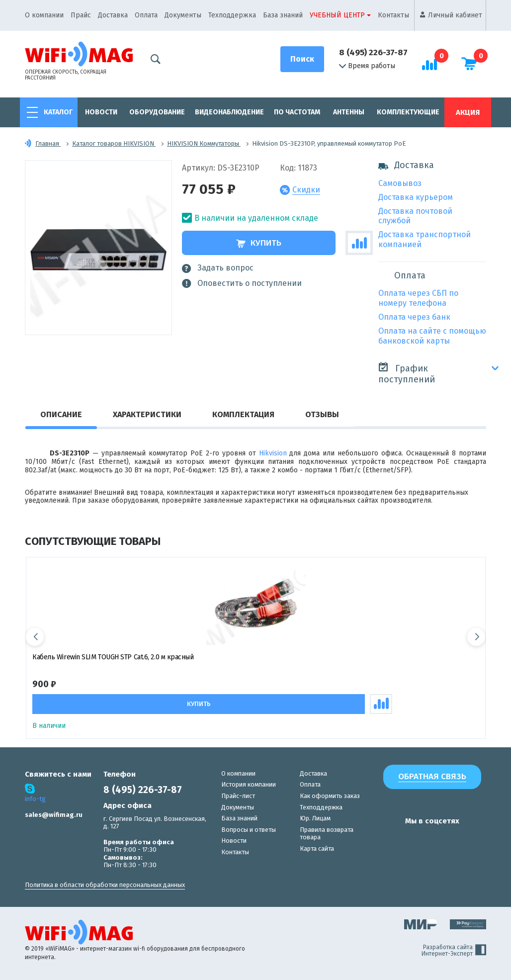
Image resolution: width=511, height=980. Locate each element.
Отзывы (322, 414)
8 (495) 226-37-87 (373, 52)
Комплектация (243, 414)
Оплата (146, 15)
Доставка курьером (416, 197)
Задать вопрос (218, 268)
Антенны (349, 112)
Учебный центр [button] (337, 15)
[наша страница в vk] (388, 840)
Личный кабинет (455, 15)
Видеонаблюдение (229, 112)
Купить (259, 243)
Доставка (113, 15)
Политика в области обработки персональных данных (105, 885)
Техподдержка (232, 15)
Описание (61, 414)
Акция (468, 112)
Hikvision (273, 453)
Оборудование (157, 112)
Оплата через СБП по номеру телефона (418, 298)
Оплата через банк (414, 317)
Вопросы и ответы (249, 830)
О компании (44, 15)
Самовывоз (400, 183)
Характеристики (147, 414)
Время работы (367, 66)
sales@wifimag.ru (54, 815)
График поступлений (407, 373)
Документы (183, 15)
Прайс (81, 15)
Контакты (393, 15)
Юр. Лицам (315, 818)
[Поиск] (302, 59)
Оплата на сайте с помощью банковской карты (432, 336)
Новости (101, 112)
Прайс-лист (238, 796)
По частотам (297, 112)
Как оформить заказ (330, 796)
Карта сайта (317, 848)
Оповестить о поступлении (242, 283)
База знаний (283, 15)
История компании (249, 784)
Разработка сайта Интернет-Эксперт (454, 951)
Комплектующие (408, 112)
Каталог (58, 112)
